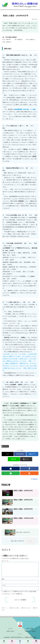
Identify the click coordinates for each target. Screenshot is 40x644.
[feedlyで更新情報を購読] (11, 473)
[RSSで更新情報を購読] (29, 473)
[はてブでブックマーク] (32, 454)
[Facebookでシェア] (20, 454)
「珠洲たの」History (30, 633)
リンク (20, 636)
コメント (5, 561)
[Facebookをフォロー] (29, 469)
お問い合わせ (10, 633)
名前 (3, 581)
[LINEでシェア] (14, 459)
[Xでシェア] (8, 454)
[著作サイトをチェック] (11, 469)
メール (3, 587)
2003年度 (5, 446)
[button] (26, 459)
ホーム (10, 630)
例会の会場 (30, 630)
